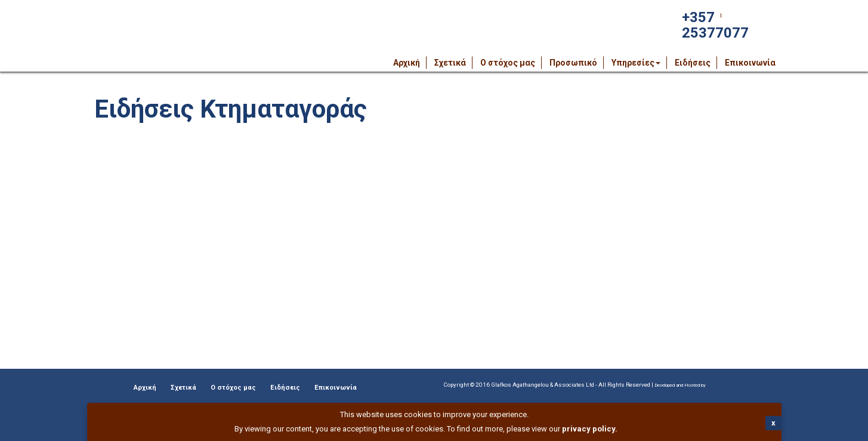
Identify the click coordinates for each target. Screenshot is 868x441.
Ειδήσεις (693, 63)
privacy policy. (590, 429)
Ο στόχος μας (508, 63)
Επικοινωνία (750, 63)
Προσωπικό (573, 63)
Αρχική (407, 63)
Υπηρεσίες (636, 63)
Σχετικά (450, 63)
